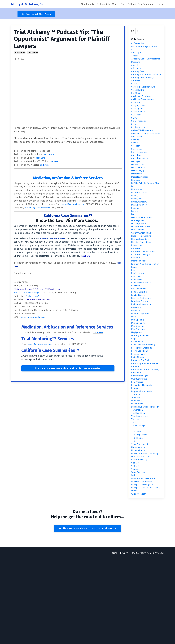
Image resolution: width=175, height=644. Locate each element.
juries (134, 313)
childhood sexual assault (144, 110)
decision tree (138, 187)
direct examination (141, 201)
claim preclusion (140, 135)
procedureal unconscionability (141, 430)
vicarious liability (141, 540)
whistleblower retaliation (145, 561)
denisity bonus (139, 191)
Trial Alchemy (33, 296)
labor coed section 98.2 (144, 327)
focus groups (138, 264)
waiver (135, 558)
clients (135, 138)
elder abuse (137, 219)
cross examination (141, 173)
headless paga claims (143, 271)
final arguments (140, 257)
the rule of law (140, 484)
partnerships (138, 393)
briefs (134, 93)
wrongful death (140, 579)
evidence (136, 240)
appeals (135, 68)
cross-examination (141, 180)
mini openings (139, 373)
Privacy (124, 638)
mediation (137, 359)
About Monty (85, 4)
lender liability (139, 341)
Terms (114, 638)
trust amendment (141, 519)
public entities (139, 435)
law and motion (140, 334)
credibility (137, 166)
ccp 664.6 (136, 103)
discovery (136, 205)
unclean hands (139, 526)
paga (134, 390)
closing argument (141, 142)
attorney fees (139, 75)
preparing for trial (141, 414)
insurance (136, 285)
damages (136, 184)
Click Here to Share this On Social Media (88, 614)
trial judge (137, 505)
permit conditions (141, 404)
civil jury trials (139, 117)
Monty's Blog (117, 4)
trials (134, 516)
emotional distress (141, 222)
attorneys (136, 89)
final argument (20, 53)
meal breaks (138, 355)
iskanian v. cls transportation (139, 304)
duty (134, 215)
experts (135, 243)
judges (135, 310)
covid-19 (136, 163)
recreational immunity (143, 449)
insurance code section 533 (146, 289)
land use (136, 331)
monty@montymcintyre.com (36, 317)
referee (135, 453)
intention (136, 296)
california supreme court (145, 96)
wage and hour (139, 554)
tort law (136, 491)
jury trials (137, 320)
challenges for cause (142, 107)
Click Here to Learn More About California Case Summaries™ (68, 368)
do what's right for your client (144, 210)
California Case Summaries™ (68, 215)
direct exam (138, 198)
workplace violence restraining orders (142, 574)
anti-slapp (137, 54)
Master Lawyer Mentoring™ (28, 293)
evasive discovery (140, 236)
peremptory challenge (143, 400)
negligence (137, 383)
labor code (137, 324)
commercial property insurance (142, 151)
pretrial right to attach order (144, 420)
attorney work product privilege (143, 81)
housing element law (143, 278)
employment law (140, 233)
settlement (137, 463)
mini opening (138, 369)
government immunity (143, 268)
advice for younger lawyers (146, 47)
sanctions (136, 460)
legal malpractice (141, 338)
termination (138, 481)
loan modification (141, 348)
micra (134, 366)
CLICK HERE (99, 333)
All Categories (138, 44)
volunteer (136, 551)
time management (141, 488)
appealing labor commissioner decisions (144, 63)
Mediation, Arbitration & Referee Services (68, 178)
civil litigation (139, 121)
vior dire (136, 544)
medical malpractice (142, 362)
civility (135, 131)
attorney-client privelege (144, 86)
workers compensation (144, 565)
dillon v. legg (138, 194)
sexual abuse (138, 470)
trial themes (138, 512)
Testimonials (101, 4)
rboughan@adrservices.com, (39, 208)
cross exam (137, 170)
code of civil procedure (144, 145)
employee (136, 226)
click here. (50, 154)
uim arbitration (140, 523)
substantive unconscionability (141, 476)
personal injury (33, 53)
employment (138, 229)
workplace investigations (145, 568)
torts (134, 495)
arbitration (137, 72)
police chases (138, 411)
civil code (136, 114)
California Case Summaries (140, 4)
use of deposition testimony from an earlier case (145, 533)
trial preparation (140, 509)
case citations (139, 100)
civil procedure (139, 124)
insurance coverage (142, 292)
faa (133, 247)
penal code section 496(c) (145, 397)
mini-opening (138, 376)
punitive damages (141, 439)
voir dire (136, 547)
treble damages (140, 498)
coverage (136, 159)
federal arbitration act (143, 250)
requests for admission (144, 456)
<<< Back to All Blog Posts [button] (36, 14)
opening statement (142, 387)
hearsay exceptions (141, 275)
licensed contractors (142, 345)
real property (138, 446)
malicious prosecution (143, 352)
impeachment (139, 282)
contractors (138, 156)
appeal (135, 58)
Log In (160, 4)
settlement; (137, 467)
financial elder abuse (142, 261)
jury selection (138, 317)
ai (132, 51)
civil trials (137, 128)
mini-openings (139, 379)
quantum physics (140, 442)
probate (136, 425)
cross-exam (137, 177)
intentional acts (140, 299)
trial (134, 502)
